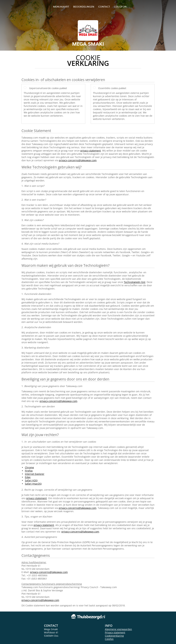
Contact (104, 7)
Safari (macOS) (33, 484)
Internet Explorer (35, 474)
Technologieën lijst (135, 282)
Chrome (29, 467)
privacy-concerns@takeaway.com (78, 160)
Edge (28, 477)
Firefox (29, 471)
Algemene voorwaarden (118, 629)
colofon (120, 7)
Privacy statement (115, 632)
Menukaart (61, 7)
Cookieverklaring (114, 636)
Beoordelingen (84, 7)
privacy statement (91, 151)
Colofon (109, 639)
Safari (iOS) (31, 480)
